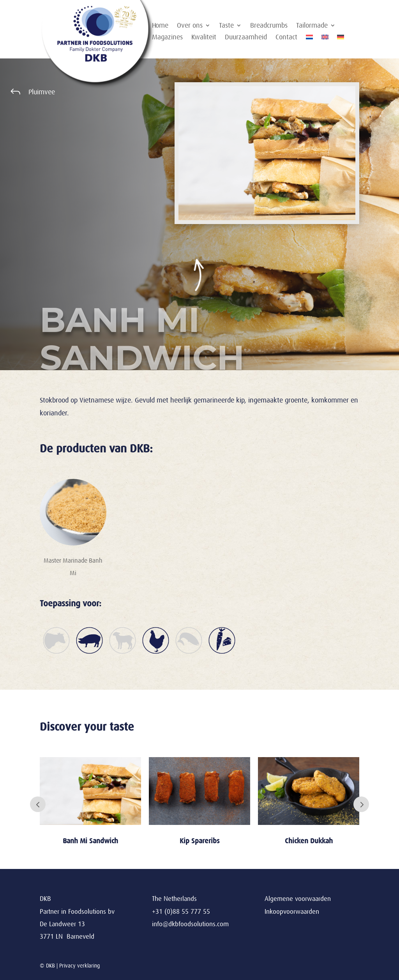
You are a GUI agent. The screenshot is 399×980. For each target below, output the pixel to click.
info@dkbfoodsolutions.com (190, 924)
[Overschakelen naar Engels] (325, 39)
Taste (226, 26)
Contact (286, 38)
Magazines (167, 38)
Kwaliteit (204, 38)
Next (361, 804)
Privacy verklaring (79, 966)
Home (160, 26)
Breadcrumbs (269, 26)
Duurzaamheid (246, 38)
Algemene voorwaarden (298, 899)
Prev (38, 804)
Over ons (190, 26)
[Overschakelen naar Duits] (341, 39)
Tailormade (312, 26)
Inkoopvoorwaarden (292, 912)
